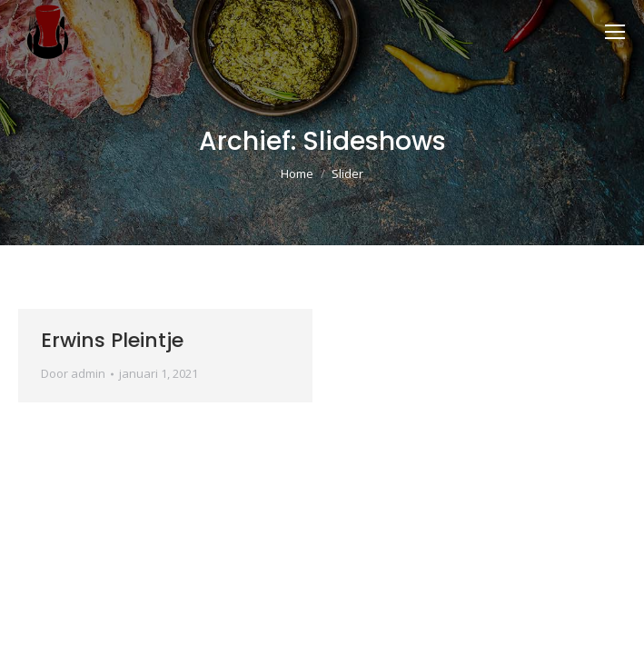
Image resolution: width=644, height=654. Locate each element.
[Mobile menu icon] (615, 32)
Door (73, 373)
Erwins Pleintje (112, 340)
